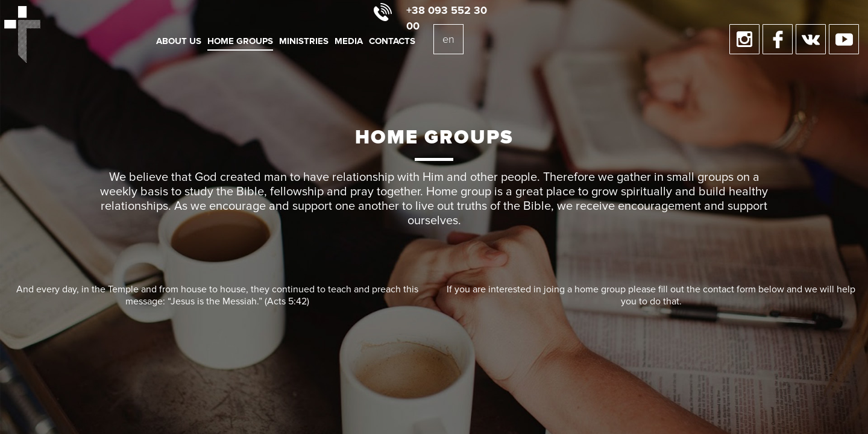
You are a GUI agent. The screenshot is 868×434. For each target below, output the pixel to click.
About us (179, 41)
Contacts (392, 41)
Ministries (304, 41)
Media (349, 41)
